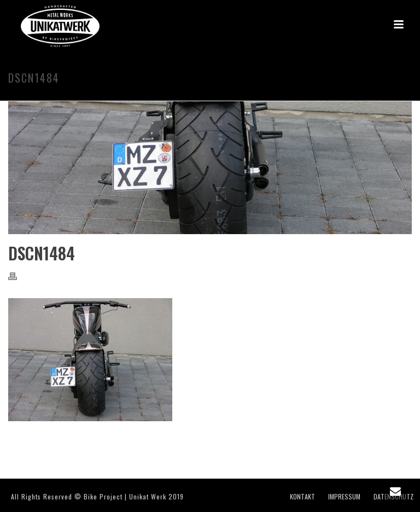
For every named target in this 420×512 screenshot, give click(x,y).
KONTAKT (302, 497)
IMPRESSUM (344, 497)
